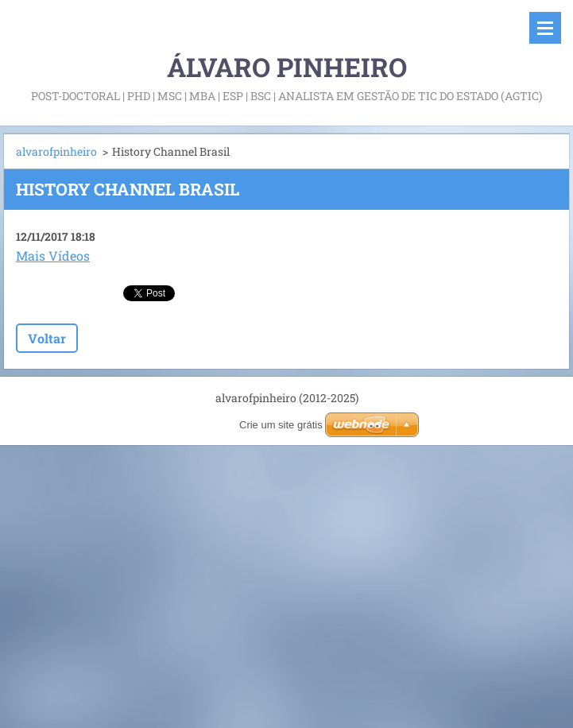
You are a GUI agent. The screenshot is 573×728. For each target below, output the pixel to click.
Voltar (47, 338)
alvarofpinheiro (56, 151)
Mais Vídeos (53, 256)
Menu (545, 28)
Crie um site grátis (281, 425)
